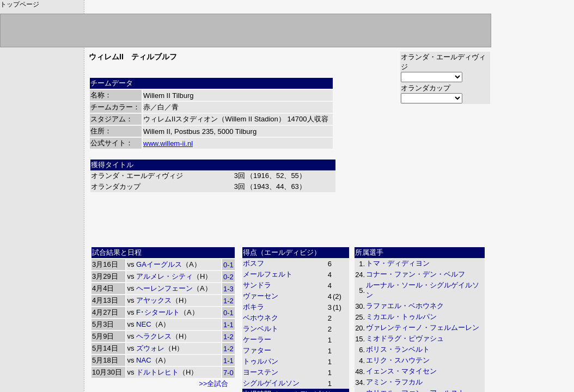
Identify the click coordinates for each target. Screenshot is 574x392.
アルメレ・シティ (164, 276)
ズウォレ (150, 348)
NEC (143, 324)
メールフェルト (268, 274)
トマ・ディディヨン (398, 263)
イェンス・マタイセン (401, 371)
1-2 (228, 301)
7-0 (228, 373)
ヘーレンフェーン (164, 288)
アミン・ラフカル (394, 382)
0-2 (228, 277)
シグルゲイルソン (271, 383)
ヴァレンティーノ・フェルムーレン (423, 327)
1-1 (228, 325)
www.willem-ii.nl (168, 143)
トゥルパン (261, 361)
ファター (257, 350)
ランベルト (261, 329)
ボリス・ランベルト (398, 349)
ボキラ (254, 307)
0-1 (228, 265)
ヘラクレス (154, 336)
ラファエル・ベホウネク (405, 306)
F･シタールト (158, 312)
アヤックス (154, 300)
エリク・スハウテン (398, 360)
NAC (143, 360)
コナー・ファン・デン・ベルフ (416, 274)
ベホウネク (261, 318)
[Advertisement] (290, 218)
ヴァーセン (261, 296)
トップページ (20, 4)
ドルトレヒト (157, 372)
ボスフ (254, 263)
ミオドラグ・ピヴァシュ (405, 338)
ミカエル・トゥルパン (401, 317)
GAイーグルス (159, 264)
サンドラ (257, 285)
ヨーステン (261, 372)
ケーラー (257, 339)
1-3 (228, 289)
